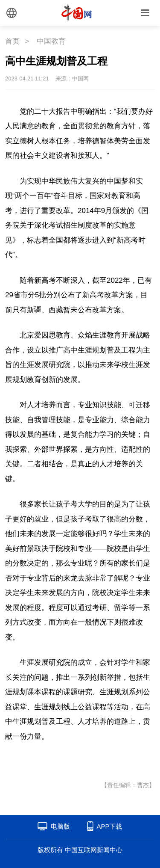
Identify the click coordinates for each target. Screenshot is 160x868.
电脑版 (60, 826)
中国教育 (51, 41)
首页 (12, 41)
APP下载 (109, 826)
